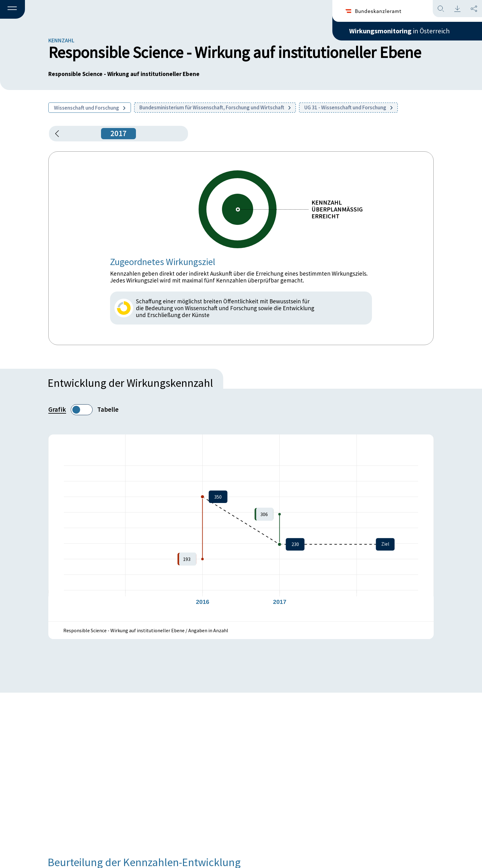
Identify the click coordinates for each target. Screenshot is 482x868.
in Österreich (399, 31)
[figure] (241, 528)
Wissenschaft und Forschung (90, 108)
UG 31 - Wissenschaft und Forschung (348, 107)
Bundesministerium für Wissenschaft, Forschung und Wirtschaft (215, 107)
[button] (12, 10)
